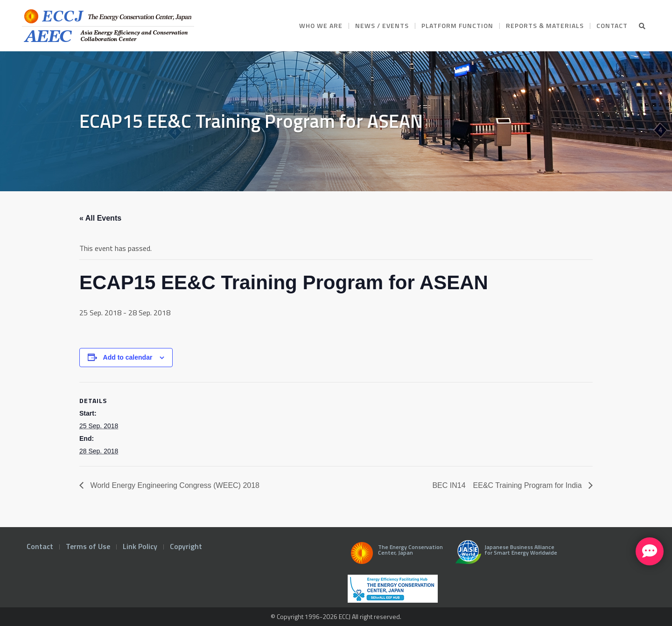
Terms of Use (88, 546)
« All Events (100, 218)
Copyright (186, 546)
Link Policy (140, 546)
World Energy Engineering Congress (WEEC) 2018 (174, 485)
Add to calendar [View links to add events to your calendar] (128, 357)
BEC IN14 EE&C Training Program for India (508, 485)
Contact (40, 546)
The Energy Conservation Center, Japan (395, 556)
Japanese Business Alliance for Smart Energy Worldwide (504, 556)
